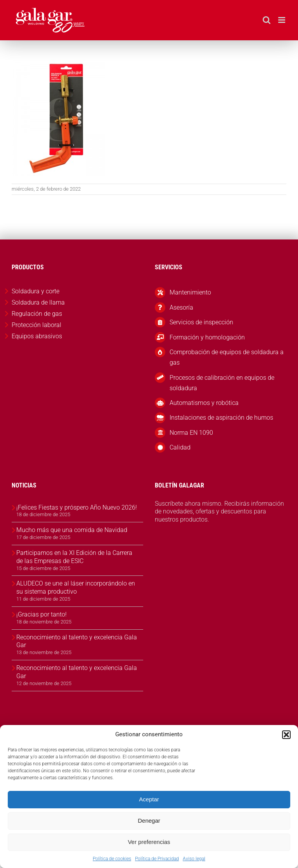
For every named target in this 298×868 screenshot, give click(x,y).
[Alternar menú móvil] (282, 20)
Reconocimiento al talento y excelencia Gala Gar (77, 641)
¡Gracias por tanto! (42, 614)
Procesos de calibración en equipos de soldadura (222, 383)
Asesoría (181, 307)
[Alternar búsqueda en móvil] (267, 20)
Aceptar (149, 799)
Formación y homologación (207, 337)
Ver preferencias (149, 842)
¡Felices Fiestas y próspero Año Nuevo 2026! (77, 507)
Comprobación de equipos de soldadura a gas (227, 357)
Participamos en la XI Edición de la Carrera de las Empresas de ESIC (74, 557)
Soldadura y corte (36, 291)
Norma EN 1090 (191, 433)
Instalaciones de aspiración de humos (221, 418)
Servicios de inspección (201, 322)
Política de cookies (112, 859)
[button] (286, 735)
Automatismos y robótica (204, 403)
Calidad (180, 447)
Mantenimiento (190, 292)
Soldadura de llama (38, 302)
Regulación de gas (37, 314)
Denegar (149, 821)
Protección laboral (36, 325)
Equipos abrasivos (37, 336)
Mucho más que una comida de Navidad (72, 530)
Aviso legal (194, 859)
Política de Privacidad (157, 859)
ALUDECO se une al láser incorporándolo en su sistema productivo (76, 587)
